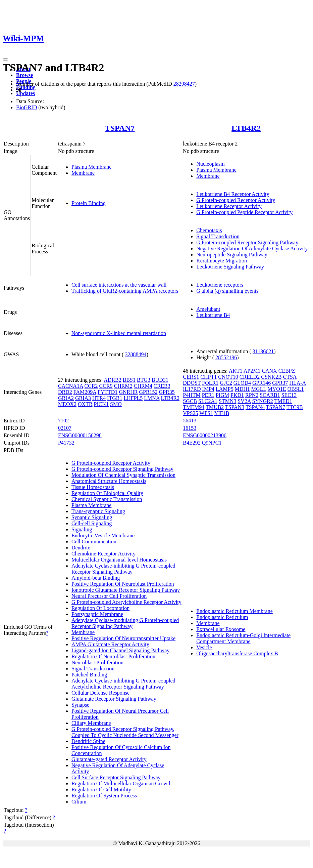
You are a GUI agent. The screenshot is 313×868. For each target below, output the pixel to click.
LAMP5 (224, 389)
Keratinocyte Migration (222, 261)
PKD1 (237, 395)
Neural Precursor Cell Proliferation (109, 596)
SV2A (244, 401)
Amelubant (208, 309)
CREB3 (162, 386)
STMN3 (227, 401)
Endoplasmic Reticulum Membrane (234, 611)
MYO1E (277, 389)
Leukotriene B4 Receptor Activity (233, 194)
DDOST (192, 383)
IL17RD (192, 389)
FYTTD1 (108, 392)
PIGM (222, 395)
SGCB (190, 401)
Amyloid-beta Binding (96, 578)
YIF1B (222, 413)
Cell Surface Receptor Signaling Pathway (116, 777)
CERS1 (191, 377)
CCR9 (106, 386)
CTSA (290, 377)
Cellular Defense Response (100, 693)
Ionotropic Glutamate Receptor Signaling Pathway (126, 590)
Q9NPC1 (212, 443)
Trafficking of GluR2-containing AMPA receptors (125, 291)
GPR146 (262, 383)
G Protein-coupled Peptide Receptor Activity (244, 212)
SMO (116, 404)
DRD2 (65, 392)
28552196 (226, 357)
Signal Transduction (218, 236)
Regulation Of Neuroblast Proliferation (113, 656)
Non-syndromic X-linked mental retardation (119, 333)
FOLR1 (210, 383)
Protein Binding (89, 203)
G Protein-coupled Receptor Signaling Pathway (247, 242)
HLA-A (297, 383)
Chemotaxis (209, 230)
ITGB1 (115, 398)
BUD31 (160, 380)
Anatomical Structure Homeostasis (109, 481)
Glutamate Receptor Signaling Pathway (114, 699)
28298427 (184, 84)
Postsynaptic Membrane (97, 614)
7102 (63, 421)
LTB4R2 (246, 128)
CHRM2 (123, 386)
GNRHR (128, 392)
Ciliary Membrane (91, 723)
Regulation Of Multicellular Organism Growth (121, 783)
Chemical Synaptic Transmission (107, 499)
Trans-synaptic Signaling (98, 511)
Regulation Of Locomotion (100, 608)
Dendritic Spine (88, 741)
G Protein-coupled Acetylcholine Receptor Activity (126, 602)
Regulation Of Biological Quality (107, 493)
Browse (24, 75)
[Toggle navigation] (5, 59)
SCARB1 (270, 395)
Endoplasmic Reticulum (222, 617)
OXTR (85, 404)
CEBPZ (287, 371)
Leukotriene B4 (213, 315)
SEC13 (289, 395)
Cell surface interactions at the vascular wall (119, 285)
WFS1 (206, 413)
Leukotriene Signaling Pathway (230, 267)
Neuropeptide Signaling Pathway (232, 255)
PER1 (208, 395)
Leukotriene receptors (220, 285)
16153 (190, 428)
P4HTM (192, 395)
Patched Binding (89, 675)
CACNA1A (71, 386)
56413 (190, 421)
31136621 (263, 351)
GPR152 (148, 392)
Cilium (79, 802)
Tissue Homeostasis (93, 487)
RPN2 (252, 395)
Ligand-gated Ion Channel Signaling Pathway (120, 650)
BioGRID (27, 107)
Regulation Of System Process (104, 796)
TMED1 (283, 401)
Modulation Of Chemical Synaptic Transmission (123, 475)
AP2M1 (252, 371)
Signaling (82, 529)
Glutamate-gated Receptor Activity (109, 759)
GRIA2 (66, 398)
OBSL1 (296, 389)
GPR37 (280, 383)
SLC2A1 (208, 401)
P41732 (66, 443)
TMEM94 (194, 407)
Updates (25, 93)
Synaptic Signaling (92, 517)
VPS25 (190, 413)
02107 (65, 428)
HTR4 (99, 398)
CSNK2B (271, 377)
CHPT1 (208, 377)
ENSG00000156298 (80, 435)
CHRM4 (143, 386)
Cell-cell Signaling (92, 523)
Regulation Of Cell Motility (101, 790)
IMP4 (208, 389)
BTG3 (144, 380)
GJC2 (226, 383)
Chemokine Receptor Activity (103, 554)
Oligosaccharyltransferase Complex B (237, 653)
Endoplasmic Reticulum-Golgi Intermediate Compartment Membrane (243, 638)
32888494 (136, 354)
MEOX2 (67, 404)
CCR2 (91, 386)
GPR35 (167, 392)
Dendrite (81, 548)
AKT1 (236, 371)
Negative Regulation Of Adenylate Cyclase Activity (252, 249)
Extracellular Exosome (221, 629)
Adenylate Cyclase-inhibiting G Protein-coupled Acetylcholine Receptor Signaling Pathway (123, 684)
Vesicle (204, 647)
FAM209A (85, 392)
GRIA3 (83, 398)
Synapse (80, 705)
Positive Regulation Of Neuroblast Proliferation (123, 584)
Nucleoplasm (210, 164)
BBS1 (129, 380)
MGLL (259, 389)
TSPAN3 (235, 407)
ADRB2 (112, 380)
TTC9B (295, 407)
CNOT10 (228, 377)
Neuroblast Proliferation (97, 663)
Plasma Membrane (92, 167)
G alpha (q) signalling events (227, 291)
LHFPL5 (133, 398)
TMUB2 (215, 407)
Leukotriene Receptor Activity (229, 206)
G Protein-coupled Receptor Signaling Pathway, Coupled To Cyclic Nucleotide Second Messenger (125, 732)
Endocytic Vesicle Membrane (103, 535)
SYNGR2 (263, 401)
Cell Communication (94, 542)
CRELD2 (250, 377)
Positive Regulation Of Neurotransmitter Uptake (123, 638)
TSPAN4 (255, 407)
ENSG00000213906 (205, 435)
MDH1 (242, 389)
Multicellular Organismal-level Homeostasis (119, 560)
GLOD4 (242, 383)
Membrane (83, 173)
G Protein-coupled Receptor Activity (236, 200)
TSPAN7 (120, 128)
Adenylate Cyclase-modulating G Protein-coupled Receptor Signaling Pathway (125, 623)
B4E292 (192, 443)
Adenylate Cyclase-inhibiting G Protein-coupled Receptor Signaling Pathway (123, 569)
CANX (269, 371)
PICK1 (101, 404)
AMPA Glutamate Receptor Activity (110, 644)
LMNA (152, 398)
